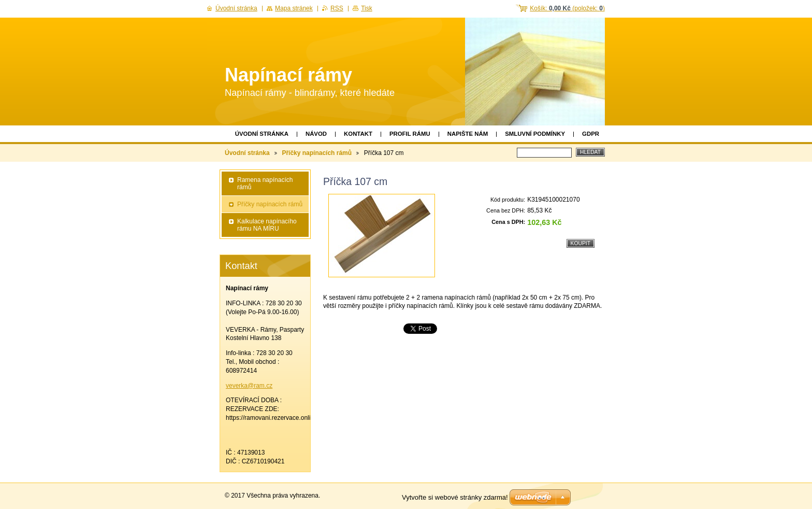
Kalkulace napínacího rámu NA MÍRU (267, 225)
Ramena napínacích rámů (265, 183)
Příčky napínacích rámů (317, 153)
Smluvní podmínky (535, 134)
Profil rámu (410, 134)
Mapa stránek (294, 8)
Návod (316, 134)
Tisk (367, 8)
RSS (337, 8)
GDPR (591, 134)
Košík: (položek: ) (567, 8)
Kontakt (358, 134)
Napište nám (468, 134)
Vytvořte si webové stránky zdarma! (455, 497)
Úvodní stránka (262, 134)
